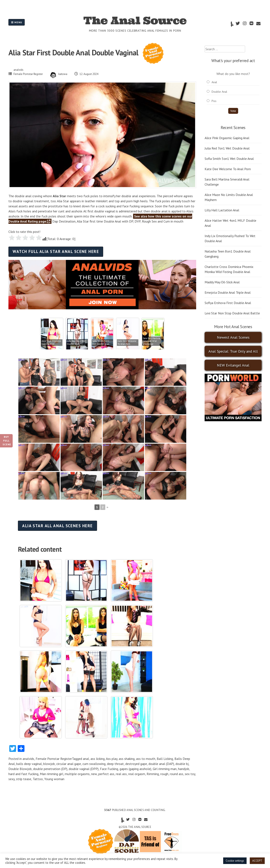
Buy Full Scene (7, 441)
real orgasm (137, 774)
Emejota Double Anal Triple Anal (228, 292)
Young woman (54, 779)
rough (164, 774)
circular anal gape (69, 764)
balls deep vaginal (29, 764)
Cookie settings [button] (235, 861)
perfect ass (106, 774)
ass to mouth (146, 759)
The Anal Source (135, 20)
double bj (182, 764)
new (94, 774)
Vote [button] (233, 111)
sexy (11, 779)
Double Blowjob (20, 769)
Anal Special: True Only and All (233, 351)
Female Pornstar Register (28, 74)
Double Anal (219, 92)
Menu (17, 22)
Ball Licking (165, 759)
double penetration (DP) (50, 769)
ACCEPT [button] (257, 861)
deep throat (115, 764)
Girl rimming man (165, 769)
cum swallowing (94, 764)
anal (86, 759)
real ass (121, 774)
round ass (177, 774)
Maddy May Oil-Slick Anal (222, 282)
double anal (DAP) (161, 764)
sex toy (190, 774)
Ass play (112, 759)
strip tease (24, 779)
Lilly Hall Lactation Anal (222, 210)
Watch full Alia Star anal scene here (56, 251)
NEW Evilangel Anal (233, 365)
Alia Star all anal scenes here (57, 526)
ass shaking (127, 759)
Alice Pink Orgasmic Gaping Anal (227, 138)
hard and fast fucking (23, 774)
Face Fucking (109, 769)
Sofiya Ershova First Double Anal (228, 303)
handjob (184, 769)
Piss (214, 101)
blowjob (49, 764)
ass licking (98, 759)
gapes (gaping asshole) (135, 769)
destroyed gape (136, 764)
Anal (214, 82)
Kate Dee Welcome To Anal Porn (228, 169)
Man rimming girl (52, 774)
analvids (18, 70)
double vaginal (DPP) (84, 769)
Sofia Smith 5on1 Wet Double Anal (229, 159)
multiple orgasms (77, 774)
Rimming (153, 774)
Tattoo (38, 779)
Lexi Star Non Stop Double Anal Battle (232, 313)
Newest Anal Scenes (233, 337)
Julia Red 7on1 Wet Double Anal (227, 148)
